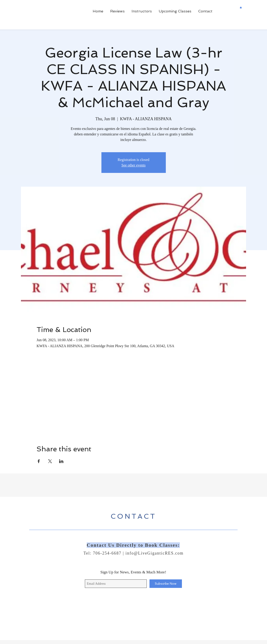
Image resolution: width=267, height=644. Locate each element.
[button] (241, 7)
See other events (133, 165)
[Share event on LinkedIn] (61, 461)
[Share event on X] (50, 461)
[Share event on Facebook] (39, 461)
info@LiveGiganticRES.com (155, 553)
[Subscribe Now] (166, 584)
